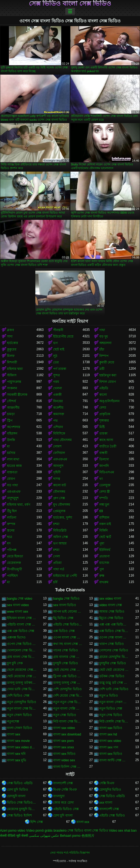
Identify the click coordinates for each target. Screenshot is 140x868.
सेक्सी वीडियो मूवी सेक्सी (14, 836)
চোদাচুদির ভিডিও (110, 790)
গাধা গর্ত (59, 569)
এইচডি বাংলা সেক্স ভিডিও (22, 624)
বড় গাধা (12, 485)
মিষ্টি (102, 427)
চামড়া (11, 414)
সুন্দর (57, 375)
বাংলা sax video (64, 728)
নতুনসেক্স (13, 721)
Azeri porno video (13, 831)
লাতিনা (12, 518)
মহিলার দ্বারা (15, 369)
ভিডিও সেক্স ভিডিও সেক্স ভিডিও (22, 803)
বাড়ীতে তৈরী (108, 446)
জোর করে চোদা (63, 803)
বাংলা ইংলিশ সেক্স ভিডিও (68, 767)
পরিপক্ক (12, 550)
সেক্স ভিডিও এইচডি (20, 783)
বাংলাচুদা (59, 796)
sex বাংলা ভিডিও (65, 605)
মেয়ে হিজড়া (15, 556)
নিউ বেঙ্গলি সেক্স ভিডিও (114, 721)
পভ (55, 421)
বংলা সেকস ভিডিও (20, 728)
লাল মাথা (13, 459)
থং (101, 479)
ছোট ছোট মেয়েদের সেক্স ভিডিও (114, 670)
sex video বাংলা (110, 599)
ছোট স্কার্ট (105, 537)
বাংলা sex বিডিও (64, 754)
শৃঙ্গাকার (104, 421)
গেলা (57, 556)
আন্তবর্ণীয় (13, 408)
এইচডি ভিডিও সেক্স (66, 809)
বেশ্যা (103, 408)
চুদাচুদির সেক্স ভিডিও (113, 663)
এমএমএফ (14, 492)
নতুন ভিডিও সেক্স (111, 709)
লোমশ (57, 446)
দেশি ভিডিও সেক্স (18, 696)
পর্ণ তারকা (60, 369)
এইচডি (104, 388)
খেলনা (57, 388)
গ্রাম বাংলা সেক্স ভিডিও (22, 657)
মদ (9, 543)
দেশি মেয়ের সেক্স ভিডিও (68, 696)
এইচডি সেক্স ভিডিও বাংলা (68, 624)
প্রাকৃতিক (105, 414)
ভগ (55, 343)
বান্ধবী (103, 453)
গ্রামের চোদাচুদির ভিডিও (114, 657)
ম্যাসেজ (104, 563)
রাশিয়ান (104, 518)
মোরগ (11, 479)
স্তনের (11, 530)
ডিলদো (104, 459)
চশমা (56, 524)
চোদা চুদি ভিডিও (18, 790)
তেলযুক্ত (105, 485)
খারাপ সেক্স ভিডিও (112, 644)
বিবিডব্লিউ (60, 530)
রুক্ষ (102, 576)
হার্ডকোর (13, 343)
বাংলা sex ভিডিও (111, 754)
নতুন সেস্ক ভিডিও (111, 715)
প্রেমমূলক (59, 511)
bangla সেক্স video (20, 599)
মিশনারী (12, 362)
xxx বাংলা (106, 803)
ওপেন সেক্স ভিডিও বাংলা (22, 644)
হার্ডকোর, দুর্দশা (63, 518)
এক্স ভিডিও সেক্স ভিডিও (114, 631)
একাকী (57, 395)
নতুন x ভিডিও (109, 696)
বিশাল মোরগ (108, 382)
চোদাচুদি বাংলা (16, 796)
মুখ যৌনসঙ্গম (62, 505)
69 (101, 511)
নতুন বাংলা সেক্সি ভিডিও (68, 709)
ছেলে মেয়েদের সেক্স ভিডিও (22, 670)
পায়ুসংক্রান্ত (14, 382)
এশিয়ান (58, 427)
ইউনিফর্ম (105, 550)
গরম (56, 382)
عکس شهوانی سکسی (44, 836)
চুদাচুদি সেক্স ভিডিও (66, 663)
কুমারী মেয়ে (107, 362)
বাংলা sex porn (63, 741)
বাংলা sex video (110, 741)
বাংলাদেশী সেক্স (63, 783)
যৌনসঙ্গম (59, 492)
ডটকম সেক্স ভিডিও (112, 676)
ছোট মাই (59, 349)
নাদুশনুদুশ (13, 498)
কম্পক (11, 524)
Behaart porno (70, 836)
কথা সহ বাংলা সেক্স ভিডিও (68, 644)
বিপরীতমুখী (14, 569)
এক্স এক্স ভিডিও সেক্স (21, 631)
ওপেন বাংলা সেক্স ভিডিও (68, 637)
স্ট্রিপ (10, 421)
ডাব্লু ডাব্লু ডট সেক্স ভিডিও (114, 683)
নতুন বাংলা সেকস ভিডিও (114, 702)
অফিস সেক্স (61, 537)
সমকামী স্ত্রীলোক (17, 395)
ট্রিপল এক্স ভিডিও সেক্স (68, 676)
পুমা (102, 543)
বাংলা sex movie (18, 741)
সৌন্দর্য (11, 401)
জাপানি (104, 466)
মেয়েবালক (14, 563)
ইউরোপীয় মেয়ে (63, 336)
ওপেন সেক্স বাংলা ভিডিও (114, 637)
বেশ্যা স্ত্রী (105, 492)
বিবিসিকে (59, 433)
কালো (103, 395)
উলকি (11, 440)
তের (56, 362)
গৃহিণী (57, 472)
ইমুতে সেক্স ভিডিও (111, 618)
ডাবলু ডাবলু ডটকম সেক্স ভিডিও (22, 683)
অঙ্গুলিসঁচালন (109, 401)
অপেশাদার (14, 427)
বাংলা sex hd (108, 734)
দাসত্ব (57, 479)
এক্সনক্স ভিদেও (16, 637)
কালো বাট (60, 485)
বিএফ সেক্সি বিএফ (65, 790)
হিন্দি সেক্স (37, 822)
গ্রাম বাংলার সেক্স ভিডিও (68, 657)
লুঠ (55, 356)
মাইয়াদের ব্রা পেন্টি (65, 576)
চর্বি (55, 582)
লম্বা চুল (104, 505)
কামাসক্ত (59, 414)
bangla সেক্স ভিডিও (66, 599)
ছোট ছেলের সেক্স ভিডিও (68, 670)
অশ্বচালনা (105, 343)
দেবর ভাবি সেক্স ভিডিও (22, 689)
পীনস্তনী (58, 330)
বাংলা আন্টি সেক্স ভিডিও (114, 760)
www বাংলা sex (18, 612)
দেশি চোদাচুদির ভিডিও (67, 689)
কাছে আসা (106, 440)
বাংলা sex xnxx (64, 747)
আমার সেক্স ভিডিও (112, 612)
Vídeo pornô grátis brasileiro (46, 831)
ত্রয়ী (102, 369)
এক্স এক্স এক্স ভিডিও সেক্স (114, 624)
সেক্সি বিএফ (107, 783)
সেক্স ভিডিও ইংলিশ (19, 815)
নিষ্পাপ (104, 356)
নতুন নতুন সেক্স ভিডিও (68, 702)
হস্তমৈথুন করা (108, 375)
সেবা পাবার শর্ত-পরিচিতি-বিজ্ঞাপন (70, 853)
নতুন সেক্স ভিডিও (65, 715)
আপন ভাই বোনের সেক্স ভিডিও (68, 612)
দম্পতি (104, 498)
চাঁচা (102, 349)
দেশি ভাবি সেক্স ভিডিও (114, 689)
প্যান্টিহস (12, 576)
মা (8, 446)
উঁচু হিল (12, 511)
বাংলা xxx (83, 822)
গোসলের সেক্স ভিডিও (114, 650)
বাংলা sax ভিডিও (111, 728)
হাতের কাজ (14, 466)
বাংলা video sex (64, 760)
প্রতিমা (57, 563)
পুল (102, 569)
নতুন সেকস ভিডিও (19, 715)
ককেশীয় (58, 408)
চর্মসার (11, 453)
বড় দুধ (104, 336)
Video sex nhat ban (123, 831)
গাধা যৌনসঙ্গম (62, 440)
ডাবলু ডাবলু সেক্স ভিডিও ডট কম (68, 683)
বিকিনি (103, 530)
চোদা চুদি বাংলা (63, 815)
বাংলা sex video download (22, 747)
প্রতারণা (104, 556)
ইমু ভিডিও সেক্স (63, 618)
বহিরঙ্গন (12, 433)
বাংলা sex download (67, 734)
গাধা (102, 330)
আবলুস (58, 466)
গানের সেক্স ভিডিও (66, 650)
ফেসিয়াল (59, 453)
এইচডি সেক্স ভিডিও (112, 815)
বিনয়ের (58, 401)
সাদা (10, 336)
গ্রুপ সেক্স (59, 498)
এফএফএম (60, 459)
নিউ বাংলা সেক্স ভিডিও (68, 721)
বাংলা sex (14, 734)
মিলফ (11, 356)
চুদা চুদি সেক (15, 663)
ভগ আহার (60, 543)
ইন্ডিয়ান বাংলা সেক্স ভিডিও (22, 618)
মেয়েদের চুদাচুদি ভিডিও (22, 809)
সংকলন (12, 388)
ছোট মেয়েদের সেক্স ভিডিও (22, 676)
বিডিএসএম (107, 472)
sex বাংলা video (18, 605)
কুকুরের (12, 349)
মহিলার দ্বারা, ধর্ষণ (19, 505)
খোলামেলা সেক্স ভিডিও (22, 650)
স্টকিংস (12, 375)
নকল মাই (105, 524)
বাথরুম (104, 582)
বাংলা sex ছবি (16, 754)
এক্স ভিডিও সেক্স (64, 631)
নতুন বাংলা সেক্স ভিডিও (22, 709)
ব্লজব (11, 330)
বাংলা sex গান (109, 747)
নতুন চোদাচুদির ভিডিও (22, 702)
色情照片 (88, 836)
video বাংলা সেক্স (111, 605)
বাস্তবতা (12, 472)
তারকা (103, 433)
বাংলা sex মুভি (17, 760)
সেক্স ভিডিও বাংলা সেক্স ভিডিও (70, 4)
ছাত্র (10, 537)
